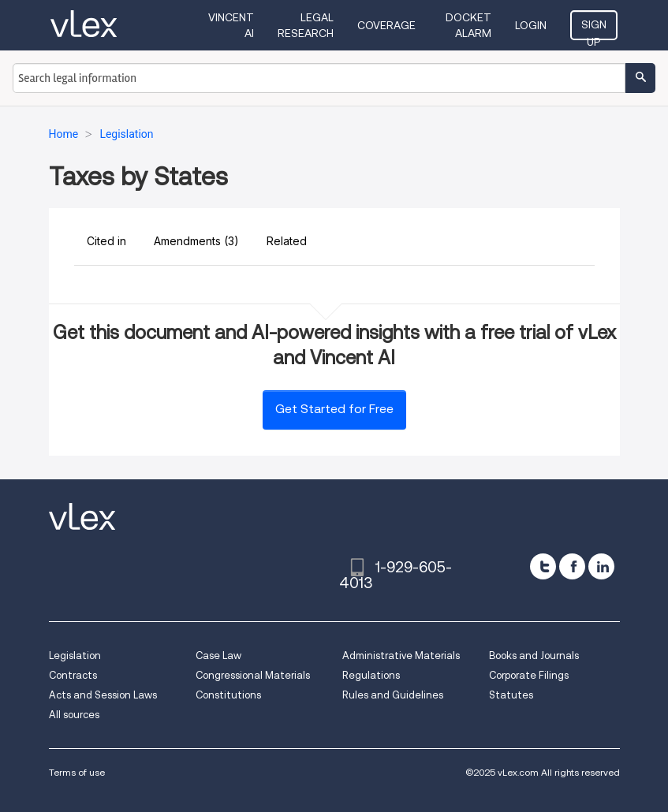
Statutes (511, 695)
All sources (74, 715)
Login (531, 25)
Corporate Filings (529, 675)
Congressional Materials (253, 675)
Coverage (386, 25)
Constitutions (228, 695)
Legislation (75, 656)
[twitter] (543, 566)
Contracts (73, 675)
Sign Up (594, 29)
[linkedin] (601, 566)
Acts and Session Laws (103, 695)
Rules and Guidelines (393, 695)
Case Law (218, 656)
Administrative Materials (401, 656)
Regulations (371, 675)
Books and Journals (534, 656)
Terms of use (77, 772)
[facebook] (572, 566)
